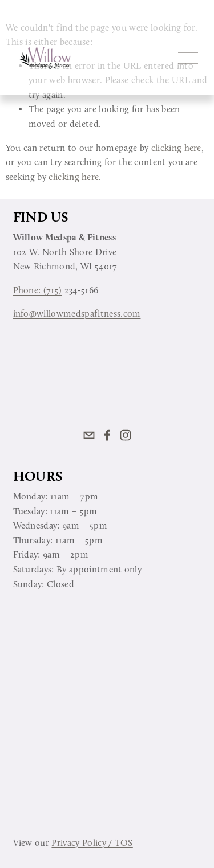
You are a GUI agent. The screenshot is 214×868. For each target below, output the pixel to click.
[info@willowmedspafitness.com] (89, 435)
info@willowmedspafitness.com (77, 314)
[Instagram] (126, 435)
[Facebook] (107, 435)
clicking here (176, 148)
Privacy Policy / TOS (92, 843)
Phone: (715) (38, 290)
